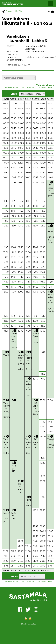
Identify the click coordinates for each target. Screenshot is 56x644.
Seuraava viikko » (46, 88)
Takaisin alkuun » (45, 85)
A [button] (49, 11)
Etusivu (9, 11)
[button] (51, 4)
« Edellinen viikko (10, 88)
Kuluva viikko (28, 88)
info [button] (52, 182)
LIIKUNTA (18, 11)
